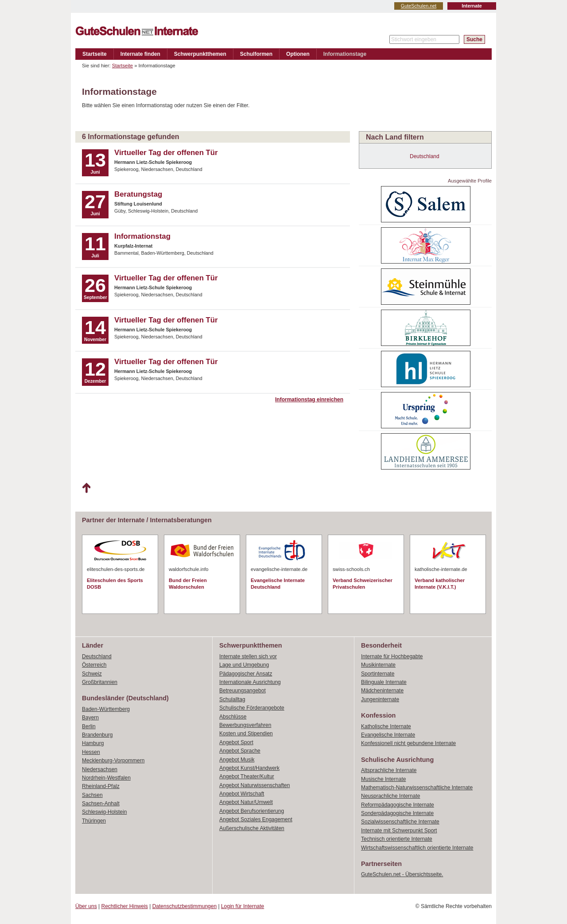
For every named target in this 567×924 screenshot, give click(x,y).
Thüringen (94, 821)
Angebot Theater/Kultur (247, 776)
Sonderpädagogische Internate (397, 813)
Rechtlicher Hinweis (125, 906)
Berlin (89, 726)
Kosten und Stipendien (246, 734)
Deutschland (425, 156)
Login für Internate (243, 906)
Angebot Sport (236, 742)
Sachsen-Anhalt (101, 804)
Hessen (91, 752)
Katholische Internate (386, 726)
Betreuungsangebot (243, 691)
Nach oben (86, 488)
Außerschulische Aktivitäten (252, 828)
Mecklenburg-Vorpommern (113, 761)
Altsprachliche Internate (389, 770)
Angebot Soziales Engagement (256, 819)
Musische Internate (383, 779)
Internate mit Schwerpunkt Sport (399, 831)
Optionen (298, 54)
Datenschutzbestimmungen (184, 906)
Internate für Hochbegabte (392, 656)
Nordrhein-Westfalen (106, 778)
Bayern (90, 718)
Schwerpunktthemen (200, 54)
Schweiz (92, 674)
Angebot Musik (237, 760)
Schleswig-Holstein (104, 812)
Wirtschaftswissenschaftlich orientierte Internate (417, 848)
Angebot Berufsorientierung (252, 811)
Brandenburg (97, 735)
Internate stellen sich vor (248, 656)
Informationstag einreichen (309, 400)
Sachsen (92, 795)
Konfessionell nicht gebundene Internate (408, 743)
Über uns (86, 906)
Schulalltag (232, 699)
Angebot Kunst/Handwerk (249, 768)
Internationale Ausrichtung (250, 682)
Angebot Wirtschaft (242, 794)
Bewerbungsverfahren (245, 725)
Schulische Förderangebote (252, 708)
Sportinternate (378, 674)
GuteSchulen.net (419, 6)
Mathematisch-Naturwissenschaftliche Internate (417, 788)
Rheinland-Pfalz (101, 786)
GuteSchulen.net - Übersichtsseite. (402, 874)
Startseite (95, 54)
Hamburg (93, 743)
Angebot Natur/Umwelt (246, 802)
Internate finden (140, 54)
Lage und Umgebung (244, 665)
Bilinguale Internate (384, 682)
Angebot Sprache (240, 751)
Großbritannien (100, 682)
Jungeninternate (380, 699)
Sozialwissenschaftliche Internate (400, 822)
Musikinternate (378, 665)
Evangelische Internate (388, 735)
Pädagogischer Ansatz (246, 674)
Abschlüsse (233, 717)
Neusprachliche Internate (390, 796)
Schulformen (256, 54)
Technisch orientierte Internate (397, 839)
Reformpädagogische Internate (398, 805)
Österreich (94, 665)
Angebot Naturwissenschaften (254, 785)
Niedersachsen (100, 769)
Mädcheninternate (382, 691)
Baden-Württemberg (106, 709)
